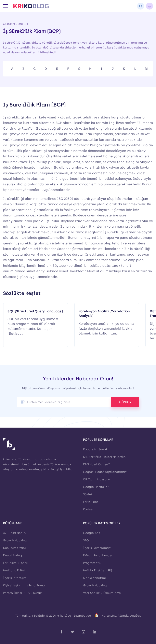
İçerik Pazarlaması (97, 548)
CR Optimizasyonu (97, 479)
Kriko (51, 469)
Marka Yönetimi (94, 578)
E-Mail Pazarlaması (98, 555)
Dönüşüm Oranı (14, 548)
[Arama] (141, 6)
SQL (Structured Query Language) (35, 311)
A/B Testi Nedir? (15, 533)
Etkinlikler (91, 502)
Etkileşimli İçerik (16, 563)
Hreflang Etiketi (15, 570)
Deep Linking (12, 555)
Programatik (92, 563)
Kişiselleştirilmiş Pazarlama (24, 585)
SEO (86, 540)
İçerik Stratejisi (15, 578)
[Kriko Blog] (31, 6)
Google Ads (92, 533)
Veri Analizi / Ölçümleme (102, 593)
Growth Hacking (15, 540)
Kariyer (88, 509)
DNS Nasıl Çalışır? (96, 464)
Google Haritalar (96, 487)
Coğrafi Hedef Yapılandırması (105, 472)
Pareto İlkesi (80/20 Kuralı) (23, 593)
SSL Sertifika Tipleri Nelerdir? (105, 457)
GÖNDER (125, 402)
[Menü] (6, 6)
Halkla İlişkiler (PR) (97, 570)
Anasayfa (9, 24)
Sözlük (23, 24)
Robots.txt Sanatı (96, 449)
